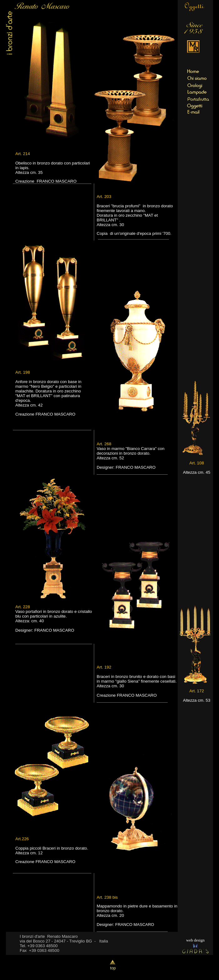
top (113, 966)
